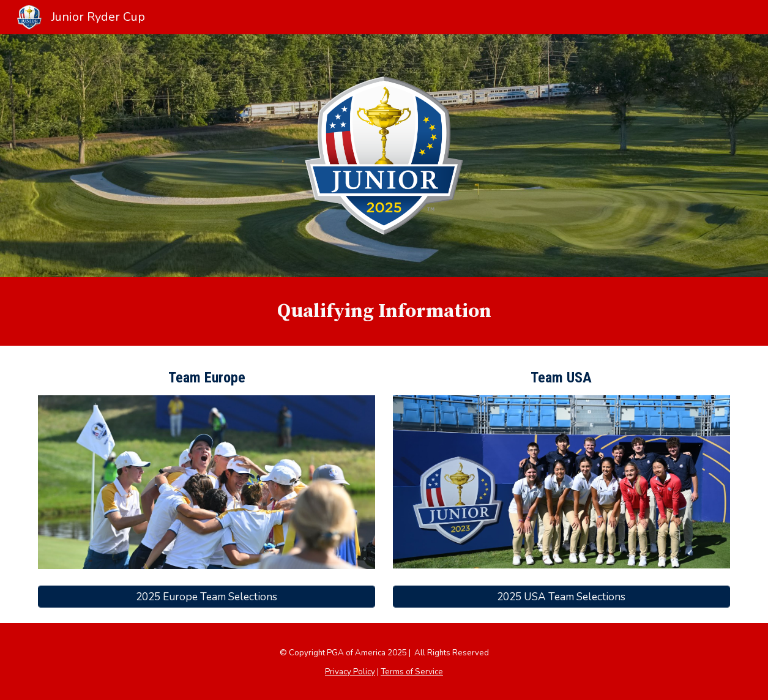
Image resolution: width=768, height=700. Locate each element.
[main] (384, 311)
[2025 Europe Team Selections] (207, 597)
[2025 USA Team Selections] (561, 596)
